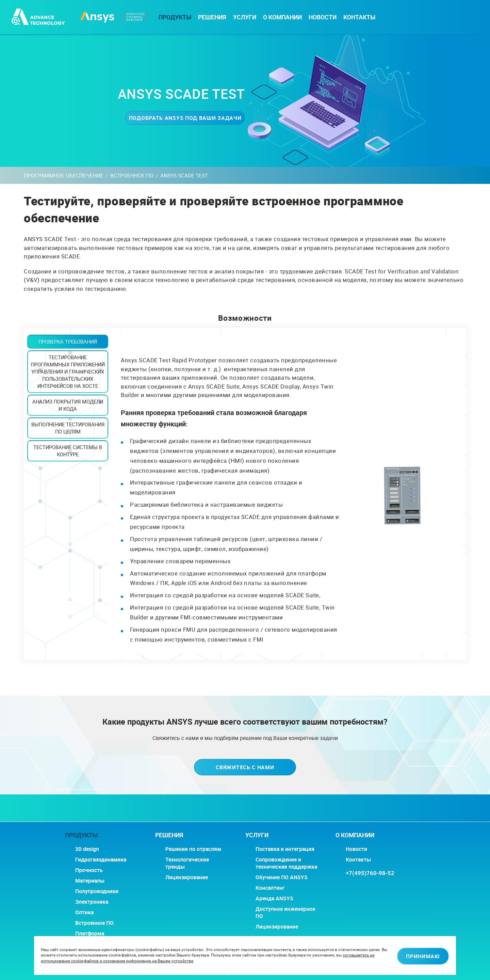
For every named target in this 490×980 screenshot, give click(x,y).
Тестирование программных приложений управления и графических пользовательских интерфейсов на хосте (68, 372)
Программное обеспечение (64, 175)
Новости (323, 17)
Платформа (90, 934)
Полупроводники (97, 891)
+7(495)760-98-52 (370, 873)
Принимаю (418, 955)
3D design (87, 849)
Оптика (84, 912)
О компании (282, 17)
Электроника (92, 902)
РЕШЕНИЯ (212, 17)
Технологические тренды (187, 863)
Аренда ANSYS (274, 898)
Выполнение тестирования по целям (68, 428)
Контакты (359, 17)
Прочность (89, 870)
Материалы (90, 881)
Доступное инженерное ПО (285, 913)
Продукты (175, 17)
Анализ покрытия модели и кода (68, 405)
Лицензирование (187, 877)
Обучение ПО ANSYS (282, 877)
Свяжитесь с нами (245, 767)
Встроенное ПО (132, 175)
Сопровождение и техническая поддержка (286, 863)
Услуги (245, 17)
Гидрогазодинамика (101, 860)
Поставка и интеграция (285, 849)
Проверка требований (68, 342)
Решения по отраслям (193, 849)
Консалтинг (270, 888)
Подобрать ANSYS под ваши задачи (182, 118)
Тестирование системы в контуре (68, 451)
